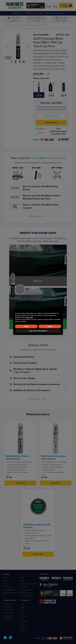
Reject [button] (26, 326)
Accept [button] (50, 326)
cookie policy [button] (29, 317)
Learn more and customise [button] (38, 331)
